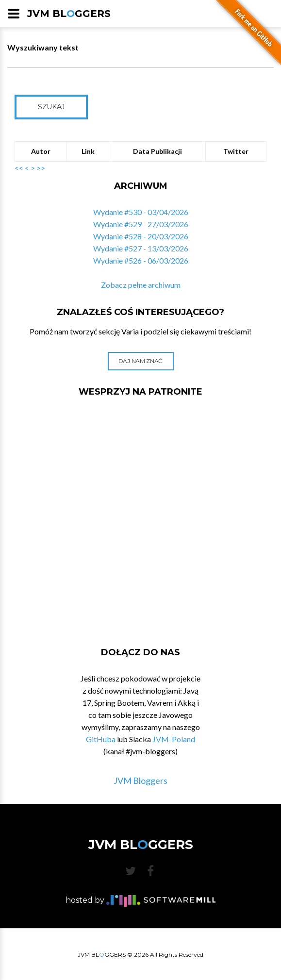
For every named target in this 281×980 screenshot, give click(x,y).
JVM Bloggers (140, 781)
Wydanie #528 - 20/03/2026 (141, 236)
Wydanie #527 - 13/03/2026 (141, 248)
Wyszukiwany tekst (43, 47)
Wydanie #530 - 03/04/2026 (141, 212)
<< (19, 168)
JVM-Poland (174, 739)
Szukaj (51, 107)
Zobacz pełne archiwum (141, 285)
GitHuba (101, 739)
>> (41, 168)
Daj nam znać (140, 361)
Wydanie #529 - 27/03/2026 (141, 224)
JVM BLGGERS (69, 14)
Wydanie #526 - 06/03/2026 (141, 260)
